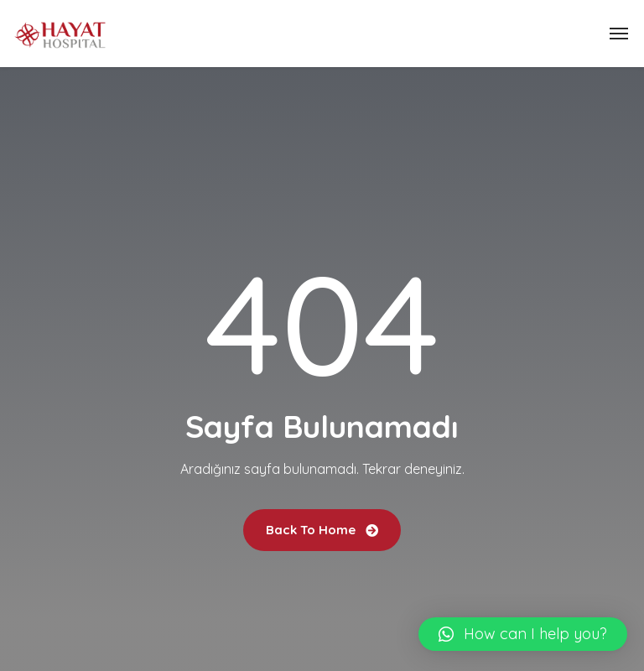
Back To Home (322, 530)
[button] (523, 634)
